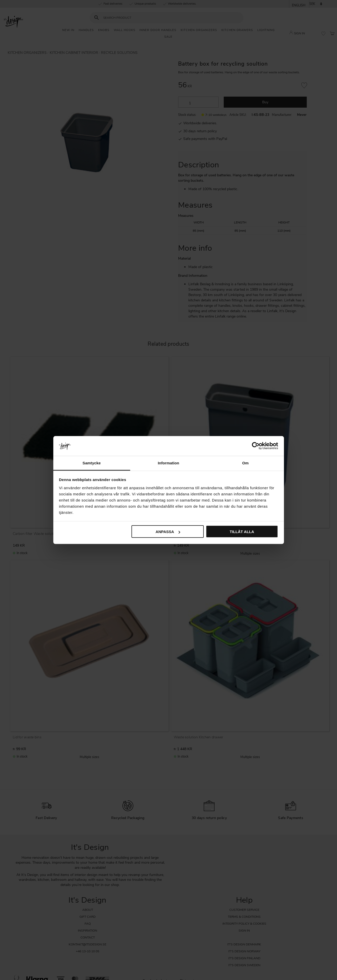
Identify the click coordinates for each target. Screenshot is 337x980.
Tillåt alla (242, 532)
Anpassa (168, 532)
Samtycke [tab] (92, 463)
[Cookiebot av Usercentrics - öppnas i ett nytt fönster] (256, 446)
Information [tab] (169, 463)
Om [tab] (245, 463)
